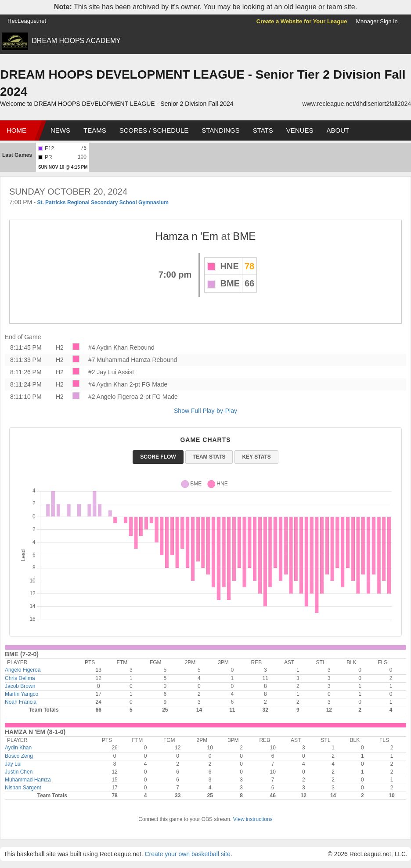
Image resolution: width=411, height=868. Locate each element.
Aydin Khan (18, 748)
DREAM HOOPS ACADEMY (76, 41)
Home (16, 130)
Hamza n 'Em (187, 236)
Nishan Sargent (23, 788)
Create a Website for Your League (302, 21)
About (338, 130)
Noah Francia (21, 702)
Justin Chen (19, 772)
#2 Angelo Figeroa (113, 397)
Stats (263, 130)
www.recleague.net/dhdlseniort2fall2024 (357, 104)
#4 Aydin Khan (108, 347)
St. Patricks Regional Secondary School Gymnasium (103, 203)
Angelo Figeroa (23, 670)
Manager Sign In (377, 21)
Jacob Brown (20, 686)
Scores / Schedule (154, 130)
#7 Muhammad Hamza (119, 360)
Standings (220, 130)
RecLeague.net (27, 21)
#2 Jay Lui (102, 372)
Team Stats (209, 457)
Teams (95, 130)
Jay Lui (13, 764)
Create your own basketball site (187, 854)
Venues (300, 130)
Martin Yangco (22, 694)
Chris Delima (20, 678)
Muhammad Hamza (28, 780)
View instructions (253, 819)
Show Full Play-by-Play (205, 411)
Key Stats (256, 457)
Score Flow (158, 457)
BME (244, 236)
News (60, 130)
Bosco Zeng (19, 756)
